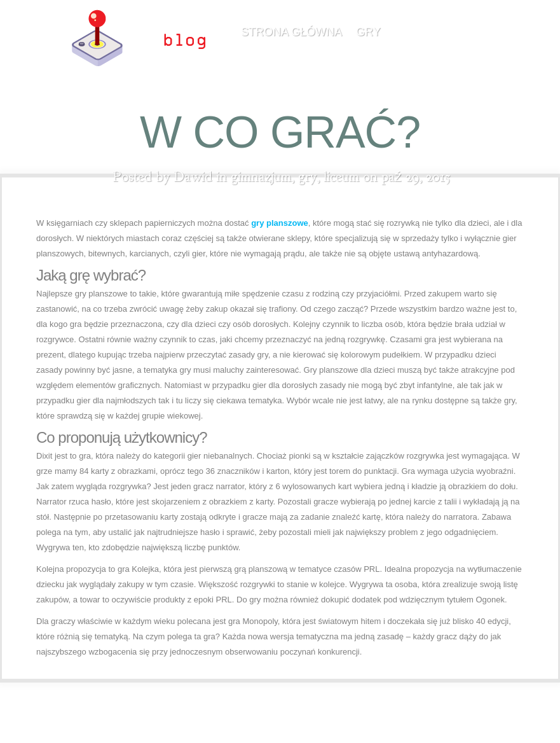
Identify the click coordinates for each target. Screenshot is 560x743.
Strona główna (291, 32)
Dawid (193, 177)
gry (368, 32)
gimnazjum (261, 177)
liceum (341, 177)
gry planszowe (280, 223)
